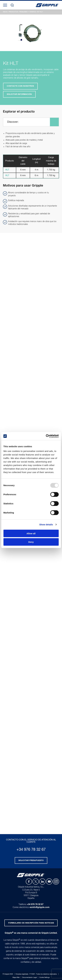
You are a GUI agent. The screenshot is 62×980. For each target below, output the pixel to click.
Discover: (13, 122)
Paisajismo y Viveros (28, 12)
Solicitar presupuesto (31, 860)
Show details (46, 524)
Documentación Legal (29, 978)
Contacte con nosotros (20, 86)
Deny (31, 542)
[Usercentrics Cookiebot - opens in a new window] (46, 436)
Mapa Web (16, 978)
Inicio (5, 12)
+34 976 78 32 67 (31, 850)
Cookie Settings (44, 978)
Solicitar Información (19, 94)
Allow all (31, 533)
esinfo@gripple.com (40, 907)
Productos (13, 12)
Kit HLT (40, 12)
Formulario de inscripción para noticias (31, 923)
